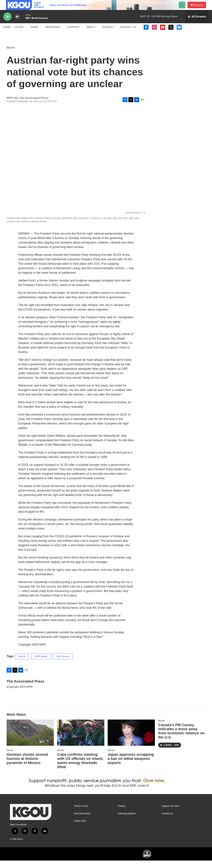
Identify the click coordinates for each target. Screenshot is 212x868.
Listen (19, 35)
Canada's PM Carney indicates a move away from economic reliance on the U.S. (181, 739)
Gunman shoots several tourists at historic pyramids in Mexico (27, 766)
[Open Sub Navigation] (26, 35)
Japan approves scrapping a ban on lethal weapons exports (131, 766)
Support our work (170, 814)
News (34, 35)
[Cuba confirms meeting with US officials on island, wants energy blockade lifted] (81, 740)
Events (108, 35)
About (91, 35)
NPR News (41, 664)
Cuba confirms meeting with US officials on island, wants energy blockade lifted (80, 768)
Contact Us (128, 35)
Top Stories (63, 664)
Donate (200, 9)
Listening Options (127, 821)
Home (7, 35)
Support (73, 35)
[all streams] (197, 24)
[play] (7, 24)
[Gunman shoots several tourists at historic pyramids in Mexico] (30, 740)
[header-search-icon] (184, 9)
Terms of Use (81, 814)
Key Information (82, 821)
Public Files (80, 828)
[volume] (17, 24)
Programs (53, 35)
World (11, 55)
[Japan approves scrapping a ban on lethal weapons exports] (131, 740)
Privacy (122, 814)
